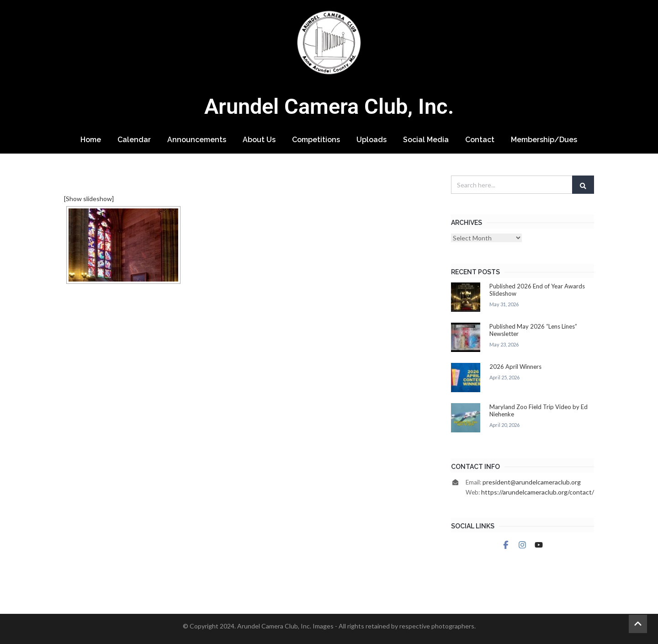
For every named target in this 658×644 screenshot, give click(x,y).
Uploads (371, 140)
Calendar (134, 140)
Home (91, 140)
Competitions (316, 140)
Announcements (197, 140)
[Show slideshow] (89, 199)
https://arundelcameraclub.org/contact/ (538, 492)
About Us (259, 140)
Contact (480, 140)
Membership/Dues (544, 140)
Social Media (426, 140)
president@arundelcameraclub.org (532, 482)
